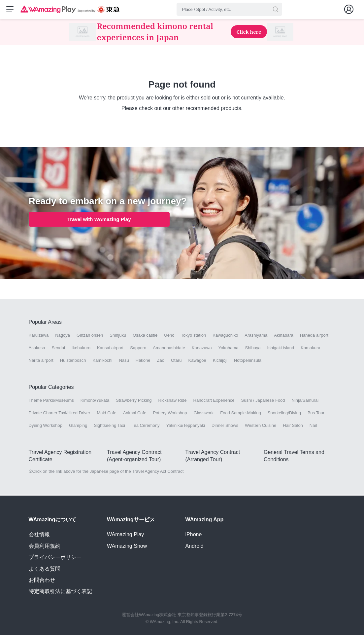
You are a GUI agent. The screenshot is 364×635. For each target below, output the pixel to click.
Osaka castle (145, 336)
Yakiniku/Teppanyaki (186, 426)
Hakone (143, 361)
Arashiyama (256, 336)
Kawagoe (197, 361)
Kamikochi (102, 361)
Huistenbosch (73, 361)
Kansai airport (110, 349)
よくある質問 (45, 569)
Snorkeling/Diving (284, 414)
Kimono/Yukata (95, 401)
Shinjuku (118, 336)
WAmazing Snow (127, 546)
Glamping (78, 426)
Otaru (176, 361)
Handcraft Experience (214, 401)
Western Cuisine (261, 426)
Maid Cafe (106, 414)
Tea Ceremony (146, 426)
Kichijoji (220, 361)
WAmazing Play (125, 534)
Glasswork (204, 414)
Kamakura (310, 349)
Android (195, 546)
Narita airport (41, 361)
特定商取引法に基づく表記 (60, 591)
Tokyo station (193, 336)
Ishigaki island (281, 349)
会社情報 (39, 534)
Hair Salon (293, 426)
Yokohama (229, 349)
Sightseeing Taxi (110, 426)
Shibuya (253, 349)
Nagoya (63, 336)
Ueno (169, 336)
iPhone (194, 534)
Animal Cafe (135, 414)
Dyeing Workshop (46, 426)
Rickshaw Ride (173, 401)
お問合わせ (42, 580)
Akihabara (284, 336)
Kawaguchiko (225, 336)
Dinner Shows (225, 426)
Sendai (58, 349)
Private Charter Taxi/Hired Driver (60, 414)
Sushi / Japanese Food (263, 401)
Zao (161, 361)
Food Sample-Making (241, 414)
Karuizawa (39, 336)
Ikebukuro (81, 349)
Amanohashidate (169, 349)
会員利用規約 (45, 546)
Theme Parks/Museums (51, 401)
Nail (313, 426)
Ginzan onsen (90, 336)
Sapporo (138, 349)
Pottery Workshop (170, 414)
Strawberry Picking (134, 401)
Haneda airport (314, 336)
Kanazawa (202, 349)
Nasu (124, 361)
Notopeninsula (248, 361)
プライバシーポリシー (55, 557)
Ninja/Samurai (305, 401)
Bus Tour (316, 414)
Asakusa (37, 349)
